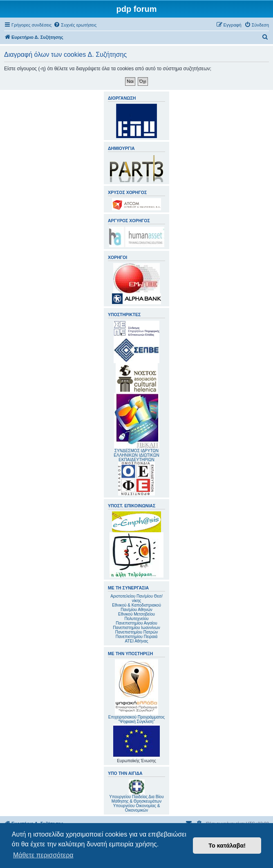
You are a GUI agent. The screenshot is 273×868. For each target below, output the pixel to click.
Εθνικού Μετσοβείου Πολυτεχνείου (136, 616)
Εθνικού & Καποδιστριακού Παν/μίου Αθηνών (136, 607)
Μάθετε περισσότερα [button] (43, 855)
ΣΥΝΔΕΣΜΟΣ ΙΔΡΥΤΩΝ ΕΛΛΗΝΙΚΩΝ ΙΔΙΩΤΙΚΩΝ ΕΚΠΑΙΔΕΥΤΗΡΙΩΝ (136, 455)
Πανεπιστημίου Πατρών (137, 632)
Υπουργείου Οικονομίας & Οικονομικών (137, 808)
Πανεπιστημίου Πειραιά (136, 637)
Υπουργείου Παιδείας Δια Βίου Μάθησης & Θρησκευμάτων (136, 799)
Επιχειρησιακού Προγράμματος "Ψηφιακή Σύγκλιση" (136, 692)
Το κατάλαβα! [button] (227, 846)
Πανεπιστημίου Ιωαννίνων (136, 628)
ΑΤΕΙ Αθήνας (136, 641)
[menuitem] (75, 25)
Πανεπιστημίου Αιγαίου (136, 623)
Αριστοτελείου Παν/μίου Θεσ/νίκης (136, 598)
